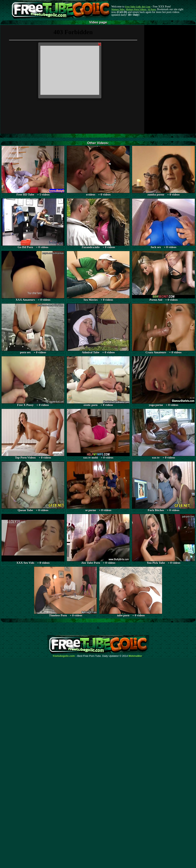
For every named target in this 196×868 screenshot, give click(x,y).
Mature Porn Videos (136, 9)
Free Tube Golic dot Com (138, 7)
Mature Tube (118, 9)
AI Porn (152, 9)
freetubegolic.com (64, 656)
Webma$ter (135, 656)
